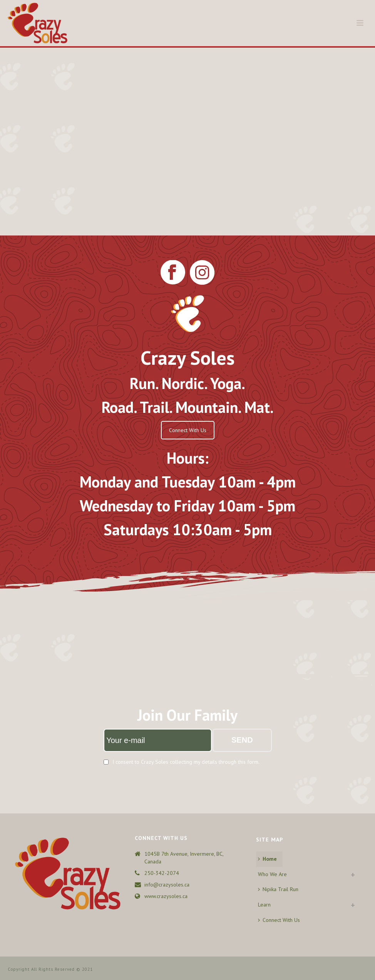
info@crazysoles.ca (167, 885)
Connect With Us (188, 430)
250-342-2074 (162, 873)
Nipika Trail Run (278, 889)
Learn (264, 905)
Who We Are (272, 874)
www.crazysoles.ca (166, 896)
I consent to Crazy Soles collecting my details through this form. (186, 762)
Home (267, 859)
